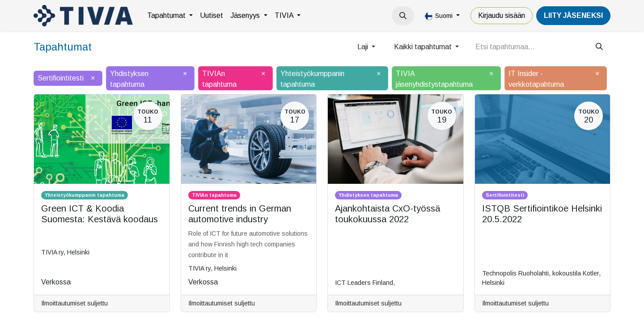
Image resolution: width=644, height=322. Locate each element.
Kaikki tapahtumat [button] (424, 47)
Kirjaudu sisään (502, 15)
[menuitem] (170, 16)
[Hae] (599, 47)
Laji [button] (364, 47)
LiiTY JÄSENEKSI (573, 15)
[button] (403, 16)
